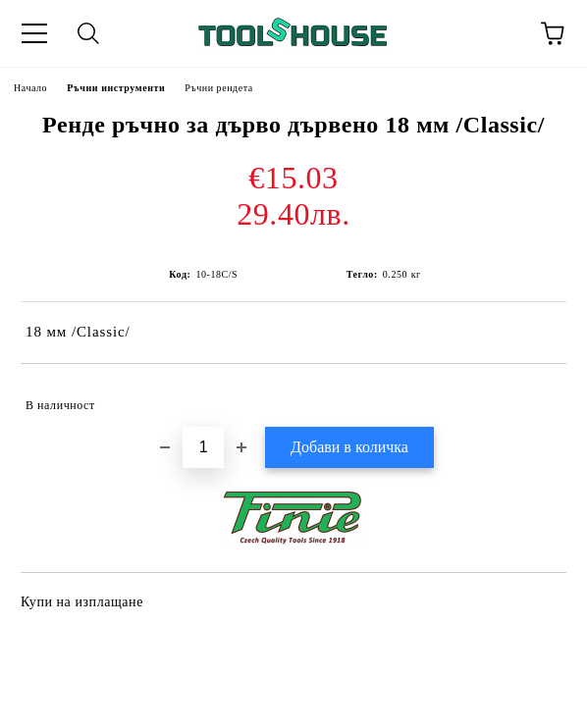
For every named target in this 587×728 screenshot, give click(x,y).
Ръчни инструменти (116, 88)
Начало (30, 88)
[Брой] (203, 447)
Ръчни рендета (219, 88)
